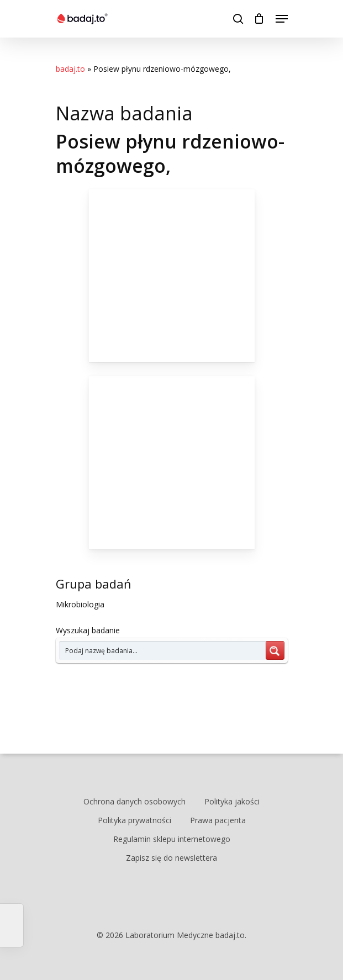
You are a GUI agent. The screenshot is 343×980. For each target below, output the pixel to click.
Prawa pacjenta (218, 820)
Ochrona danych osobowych (134, 801)
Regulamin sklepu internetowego (172, 839)
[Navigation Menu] (282, 19)
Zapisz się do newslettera (171, 858)
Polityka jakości (232, 801)
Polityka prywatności (134, 820)
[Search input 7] (163, 650)
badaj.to (70, 69)
